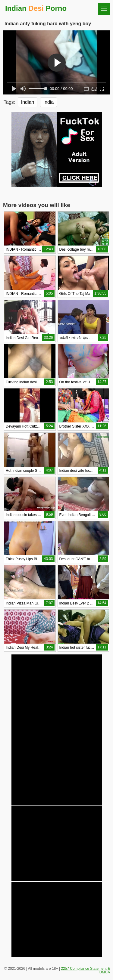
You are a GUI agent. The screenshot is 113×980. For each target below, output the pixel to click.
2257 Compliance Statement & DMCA (85, 970)
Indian (28, 102)
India (49, 102)
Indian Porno (36, 8)
